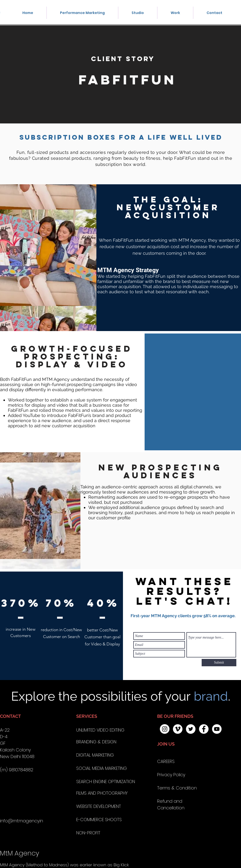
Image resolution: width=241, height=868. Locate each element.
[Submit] (219, 663)
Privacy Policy (171, 775)
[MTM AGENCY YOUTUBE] (217, 729)
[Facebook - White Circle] (204, 729)
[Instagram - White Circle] (165, 729)
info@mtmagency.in (22, 821)
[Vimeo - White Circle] (178, 729)
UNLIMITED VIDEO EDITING (100, 730)
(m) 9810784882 (17, 770)
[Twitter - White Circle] (191, 729)
